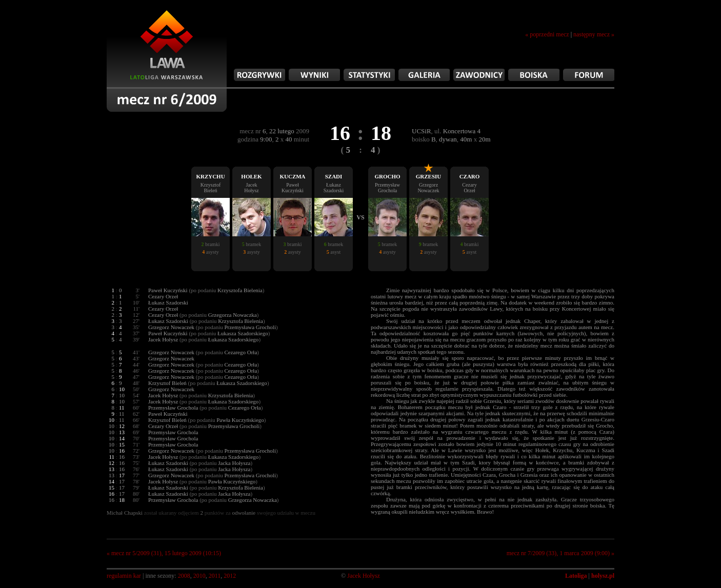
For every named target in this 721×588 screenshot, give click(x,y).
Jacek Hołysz (364, 576)
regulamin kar (124, 576)
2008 (184, 576)
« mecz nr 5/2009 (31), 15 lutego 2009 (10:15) (164, 553)
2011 (215, 576)
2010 (199, 576)
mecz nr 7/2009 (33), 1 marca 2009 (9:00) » (560, 553)
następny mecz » (594, 34)
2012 (230, 576)
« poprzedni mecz (547, 34)
